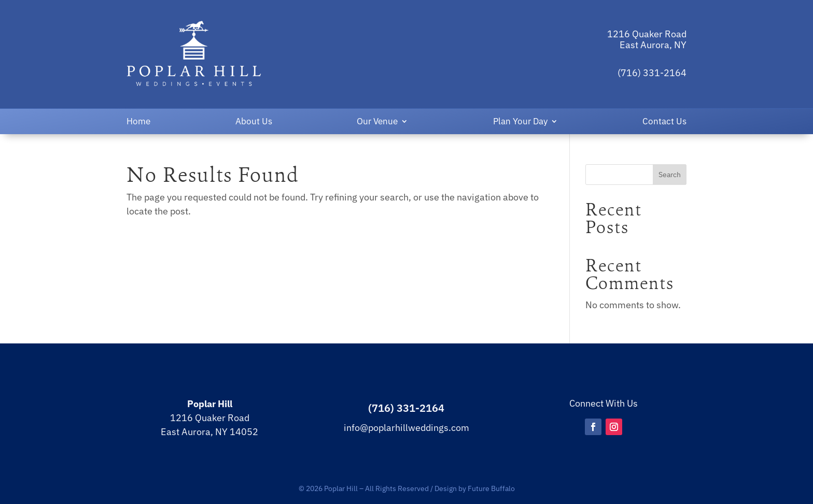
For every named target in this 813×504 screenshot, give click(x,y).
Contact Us (664, 122)
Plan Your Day (520, 122)
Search (670, 175)
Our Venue (377, 122)
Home (138, 122)
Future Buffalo (491, 488)
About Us (254, 122)
